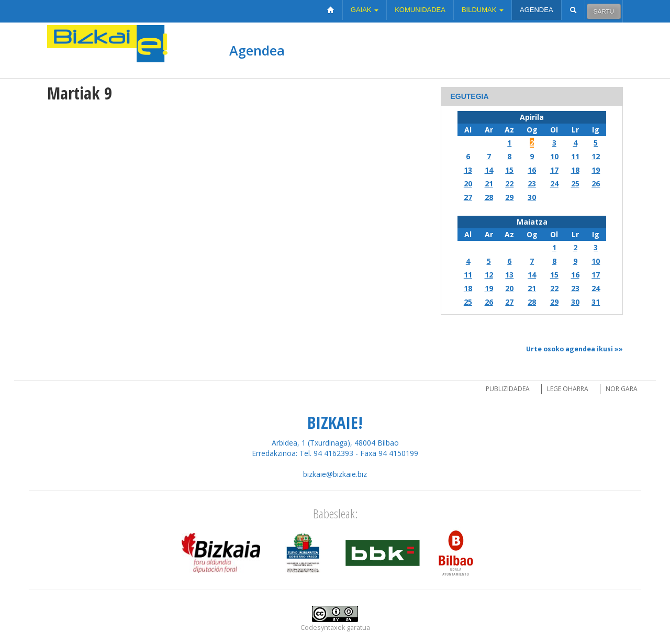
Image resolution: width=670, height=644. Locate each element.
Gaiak (365, 10)
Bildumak (483, 10)
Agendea (537, 10)
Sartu (604, 11)
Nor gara (622, 389)
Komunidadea (420, 10)
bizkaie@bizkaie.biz (335, 474)
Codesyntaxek (323, 628)
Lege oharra (568, 389)
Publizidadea (508, 389)
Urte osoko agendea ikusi (569, 349)
